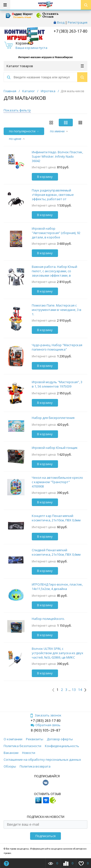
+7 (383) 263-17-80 (70, 31)
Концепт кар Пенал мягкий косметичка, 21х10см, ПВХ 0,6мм (56, 518)
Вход (61, 22)
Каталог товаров (45, 66)
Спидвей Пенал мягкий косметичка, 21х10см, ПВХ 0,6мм (56, 552)
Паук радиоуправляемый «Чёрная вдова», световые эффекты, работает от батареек (53, 197)
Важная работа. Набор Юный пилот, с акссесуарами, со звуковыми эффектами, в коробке (54, 273)
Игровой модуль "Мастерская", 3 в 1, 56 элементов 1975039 (57, 384)
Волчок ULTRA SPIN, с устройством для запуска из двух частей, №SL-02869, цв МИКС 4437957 (58, 655)
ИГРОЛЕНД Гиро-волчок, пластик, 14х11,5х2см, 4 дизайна (57, 587)
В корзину (45, 177)
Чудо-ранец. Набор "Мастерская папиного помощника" (57, 347)
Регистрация (78, 22)
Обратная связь (45, 725)
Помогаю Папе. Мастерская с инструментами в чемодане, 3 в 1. (57, 310)
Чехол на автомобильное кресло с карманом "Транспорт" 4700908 (57, 482)
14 (80, 690)
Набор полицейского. (48, 619)
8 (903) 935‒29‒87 (45, 730)
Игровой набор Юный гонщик (55, 448)
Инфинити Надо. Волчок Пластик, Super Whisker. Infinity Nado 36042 (57, 156)
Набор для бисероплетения (53, 418)
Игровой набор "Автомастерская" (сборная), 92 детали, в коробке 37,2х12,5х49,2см (56, 235)
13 (74, 690)
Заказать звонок (46, 715)
